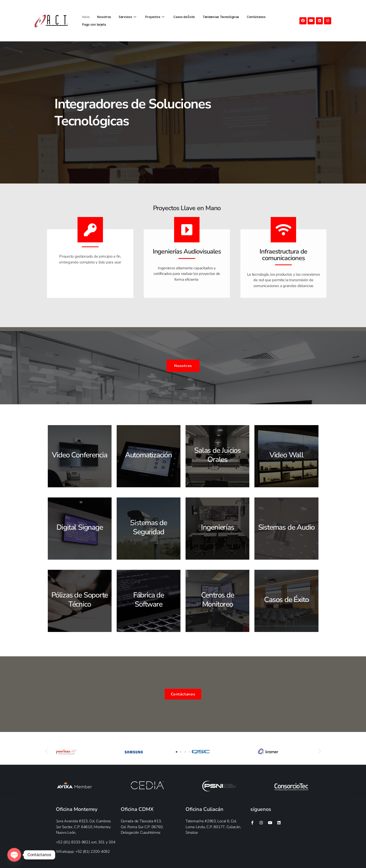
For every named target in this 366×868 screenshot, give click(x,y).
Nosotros (104, 17)
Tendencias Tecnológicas (221, 17)
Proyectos (155, 17)
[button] (177, 752)
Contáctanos (256, 17)
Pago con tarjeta (94, 24)
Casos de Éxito (184, 17)
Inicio (86, 17)
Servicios (128, 17)
